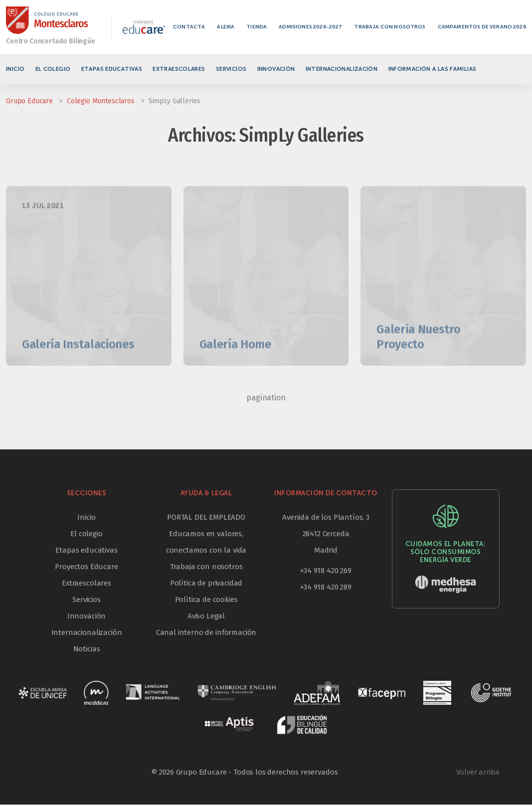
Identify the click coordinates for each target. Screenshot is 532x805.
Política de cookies (206, 600)
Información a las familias (433, 69)
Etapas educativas (112, 69)
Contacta (190, 27)
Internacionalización (342, 69)
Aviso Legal (206, 616)
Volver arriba (478, 773)
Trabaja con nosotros (392, 27)
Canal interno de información (206, 633)
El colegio (53, 69)
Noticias (87, 649)
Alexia (227, 27)
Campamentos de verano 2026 (484, 27)
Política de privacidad (206, 584)
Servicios (231, 69)
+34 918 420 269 (326, 571)
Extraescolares (179, 69)
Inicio (15, 69)
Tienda (258, 27)
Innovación (276, 69)
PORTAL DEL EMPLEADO (206, 518)
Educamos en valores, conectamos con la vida (206, 542)
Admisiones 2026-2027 (312, 27)
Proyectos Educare (86, 567)
